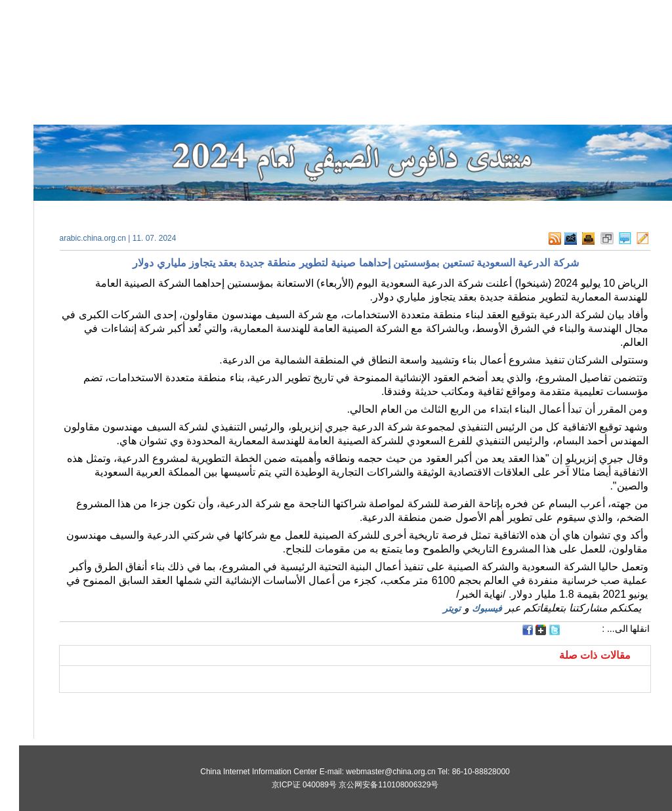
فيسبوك (468, 608)
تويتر (433, 608)
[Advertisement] (188, 709)
